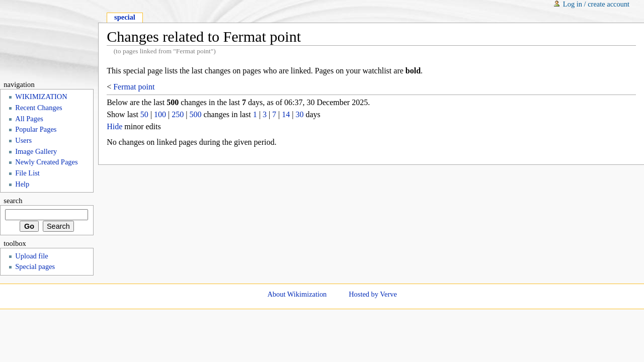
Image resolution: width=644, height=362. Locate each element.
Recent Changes (38, 108)
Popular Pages (36, 129)
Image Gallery (36, 151)
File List (27, 173)
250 (178, 114)
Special (125, 17)
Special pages (35, 266)
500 (195, 114)
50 (144, 114)
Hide (114, 126)
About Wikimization (297, 294)
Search (13, 201)
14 (286, 114)
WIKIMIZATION (41, 97)
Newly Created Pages (46, 162)
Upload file (31, 256)
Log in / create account (596, 4)
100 (160, 114)
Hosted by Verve (373, 294)
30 (299, 114)
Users (23, 140)
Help (22, 184)
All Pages (29, 119)
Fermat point (134, 87)
